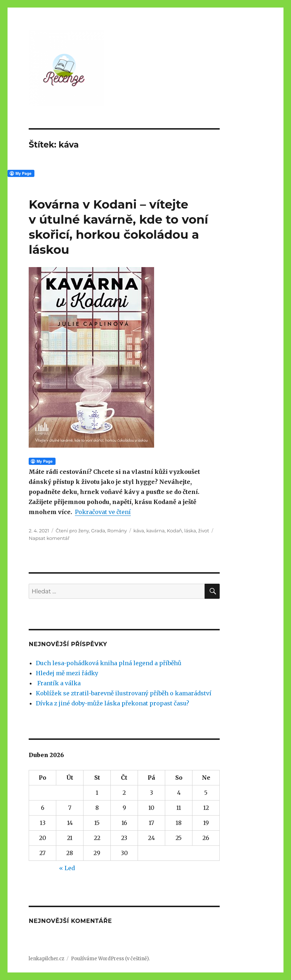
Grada (98, 531)
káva (139, 531)
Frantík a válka (58, 683)
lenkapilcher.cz (46, 959)
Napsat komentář (49, 538)
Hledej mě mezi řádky (67, 673)
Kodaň (175, 531)
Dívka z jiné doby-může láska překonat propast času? (113, 703)
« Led (67, 868)
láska (190, 531)
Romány (117, 531)
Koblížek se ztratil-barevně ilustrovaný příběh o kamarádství (124, 693)
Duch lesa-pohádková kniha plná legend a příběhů (109, 663)
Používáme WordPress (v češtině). (110, 959)
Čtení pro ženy (72, 531)
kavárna (155, 531)
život (204, 531)
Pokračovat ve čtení (103, 512)
